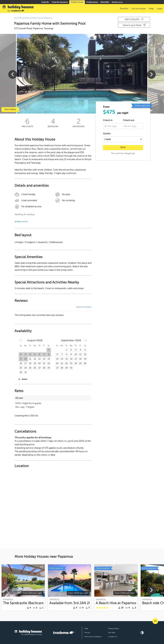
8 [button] (49, 354)
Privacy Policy (114, 629)
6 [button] (39, 354)
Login (160, 9)
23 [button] (21, 368)
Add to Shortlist (134, 19)
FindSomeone (92, 2)
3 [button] (25, 354)
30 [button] (21, 372)
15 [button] (49, 359)
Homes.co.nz (117, 2)
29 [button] (49, 368)
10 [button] (25, 359)
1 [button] (49, 350)
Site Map (112, 633)
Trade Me (45, 2)
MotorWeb (105, 2)
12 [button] (35, 359)
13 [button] (39, 359)
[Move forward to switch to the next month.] (85, 340)
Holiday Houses (77, 2)
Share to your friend (134, 25)
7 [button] (44, 354)
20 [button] (39, 363)
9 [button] (21, 359)
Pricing (87, 633)
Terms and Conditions (93, 637)
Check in (108, 120)
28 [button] (44, 368)
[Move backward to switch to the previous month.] (21, 340)
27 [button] (39, 368)
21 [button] (44, 363)
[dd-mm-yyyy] (113, 126)
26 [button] (35, 368)
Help (86, 629)
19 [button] (35, 363)
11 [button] (30, 359)
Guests (107, 134)
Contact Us (113, 637)
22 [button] (49, 363)
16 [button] (21, 363)
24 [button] (25, 368)
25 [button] (30, 368)
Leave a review (84, 307)
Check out (129, 120)
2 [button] (21, 354)
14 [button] (44, 359)
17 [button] (25, 363)
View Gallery (10, 109)
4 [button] (30, 354)
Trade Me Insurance (60, 2)
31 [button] (26, 372)
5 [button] (35, 354)
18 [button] (30, 363)
